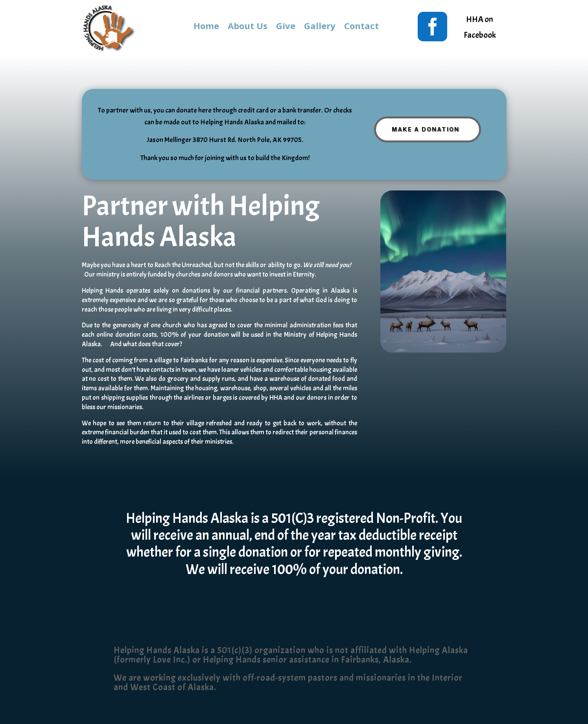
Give (286, 27)
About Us (248, 27)
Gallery (320, 27)
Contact (361, 27)
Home (206, 27)
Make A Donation (426, 129)
